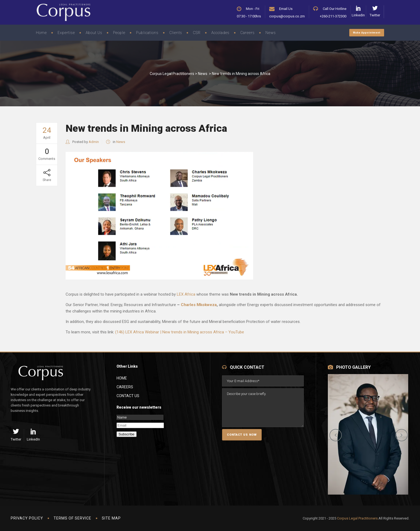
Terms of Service (72, 518)
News (203, 74)
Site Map (111, 518)
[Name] (140, 417)
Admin (94, 142)
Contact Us (128, 396)
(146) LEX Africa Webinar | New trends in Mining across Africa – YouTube (180, 332)
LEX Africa (186, 294)
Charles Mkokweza (199, 305)
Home (122, 378)
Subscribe (127, 434)
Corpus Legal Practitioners (172, 74)
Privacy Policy (27, 518)
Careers (125, 387)
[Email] (140, 425)
